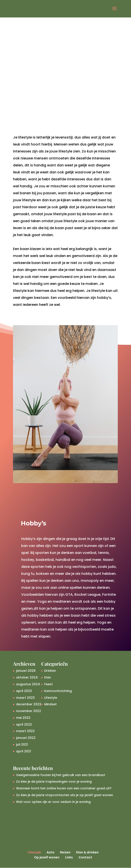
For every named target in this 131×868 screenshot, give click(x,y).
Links (69, 857)
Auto (51, 852)
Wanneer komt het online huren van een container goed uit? (64, 788)
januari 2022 (26, 738)
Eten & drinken (87, 852)
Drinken (50, 671)
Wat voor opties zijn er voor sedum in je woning (53, 802)
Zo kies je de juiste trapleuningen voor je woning (54, 782)
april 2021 (24, 751)
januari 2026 (26, 671)
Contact (85, 857)
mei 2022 (23, 718)
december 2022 (29, 704)
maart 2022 (25, 731)
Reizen (65, 852)
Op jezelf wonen (47, 857)
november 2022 (29, 711)
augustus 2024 (28, 684)
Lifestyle (51, 698)
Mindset (50, 704)
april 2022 (24, 724)
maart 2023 (25, 698)
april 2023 (24, 691)
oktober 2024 (27, 677)
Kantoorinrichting (58, 691)
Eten (48, 677)
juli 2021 (22, 744)
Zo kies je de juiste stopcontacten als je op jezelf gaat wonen (65, 795)
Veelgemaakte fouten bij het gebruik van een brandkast (61, 775)
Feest (48, 684)
